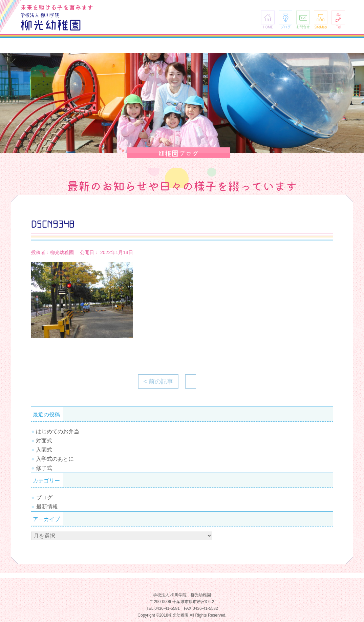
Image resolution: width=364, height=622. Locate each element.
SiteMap (321, 19)
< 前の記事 (158, 381)
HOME (268, 19)
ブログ (285, 19)
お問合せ (303, 19)
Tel (338, 19)
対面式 (44, 441)
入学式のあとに (55, 459)
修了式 (44, 468)
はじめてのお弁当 (58, 431)
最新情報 (47, 507)
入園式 (44, 450)
